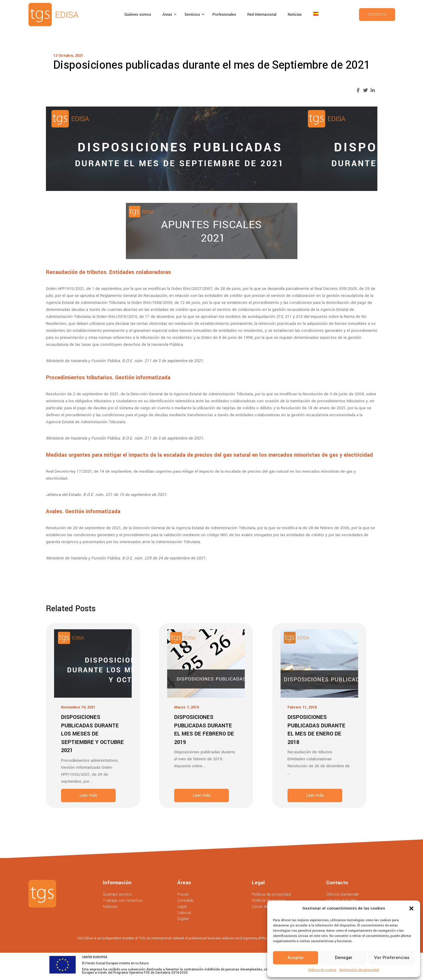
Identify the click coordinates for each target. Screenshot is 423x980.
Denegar (344, 958)
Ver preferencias (392, 958)
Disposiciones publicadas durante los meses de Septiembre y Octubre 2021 (92, 734)
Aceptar (296, 958)
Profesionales (224, 15)
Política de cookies (322, 970)
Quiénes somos (138, 15)
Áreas (168, 15)
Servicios (193, 15)
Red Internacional (262, 15)
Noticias (295, 15)
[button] (411, 908)
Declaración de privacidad (359, 970)
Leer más (88, 795)
